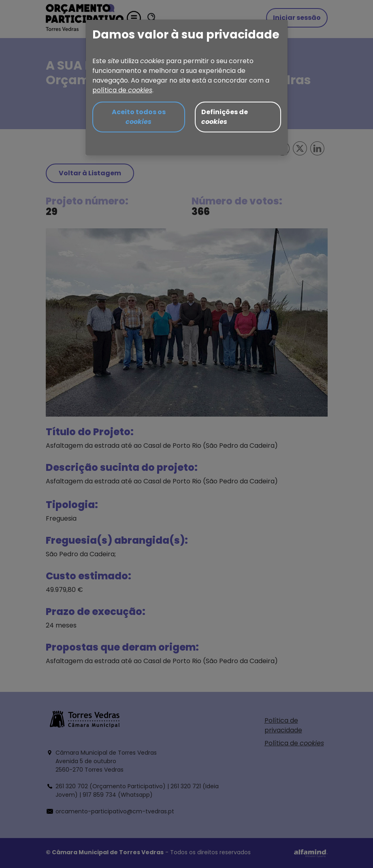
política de (122, 90)
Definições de (225, 117)
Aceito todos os (139, 117)
